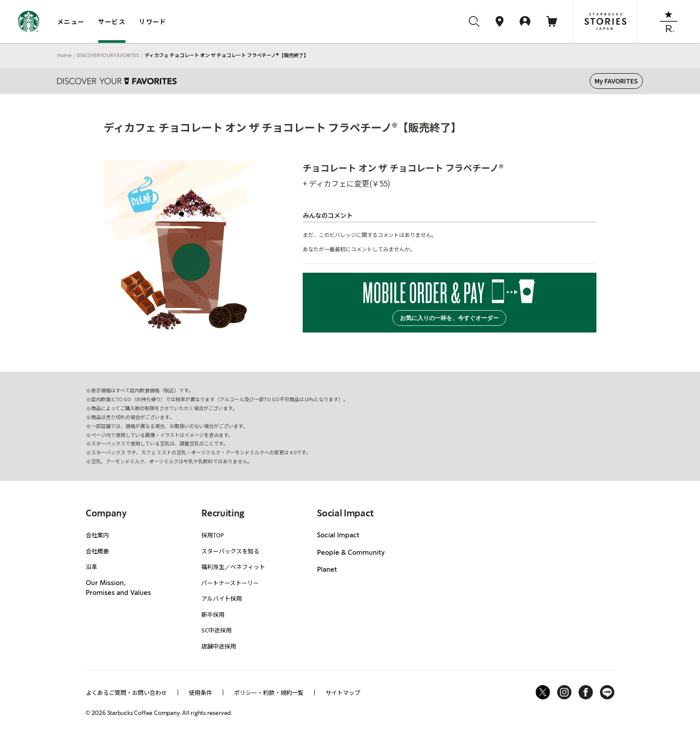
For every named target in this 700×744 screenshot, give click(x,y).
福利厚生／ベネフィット (233, 567)
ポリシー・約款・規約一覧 (269, 692)
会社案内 (97, 535)
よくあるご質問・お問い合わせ (126, 692)
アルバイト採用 (222, 598)
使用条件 (200, 692)
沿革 (92, 567)
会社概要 (97, 551)
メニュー (71, 21)
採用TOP (213, 535)
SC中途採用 (217, 630)
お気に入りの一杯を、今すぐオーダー (449, 318)
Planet (327, 570)
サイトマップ (343, 692)
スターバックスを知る (230, 551)
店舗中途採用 (219, 646)
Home (64, 55)
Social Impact (338, 536)
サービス (112, 21)
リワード (153, 21)
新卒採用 (213, 614)
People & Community (351, 553)
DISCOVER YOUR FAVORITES (108, 55)
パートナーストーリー (230, 583)
